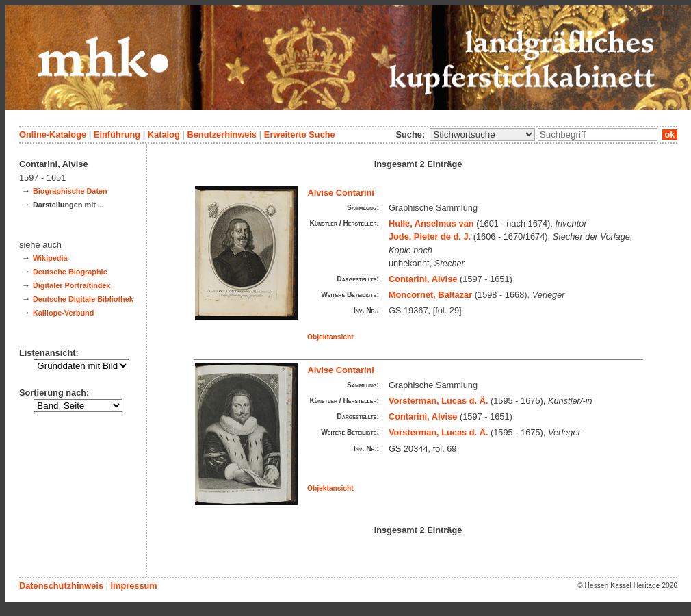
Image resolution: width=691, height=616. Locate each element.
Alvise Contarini (341, 193)
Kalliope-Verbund (63, 313)
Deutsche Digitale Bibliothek (83, 299)
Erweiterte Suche (300, 134)
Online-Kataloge (53, 134)
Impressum (133, 586)
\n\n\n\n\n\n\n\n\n (482, 134)
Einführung (117, 134)
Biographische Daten (70, 191)
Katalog (164, 134)
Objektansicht (330, 337)
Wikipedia (50, 258)
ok (670, 134)
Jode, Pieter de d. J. (430, 236)
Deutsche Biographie (70, 272)
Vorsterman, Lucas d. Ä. (439, 401)
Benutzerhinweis (222, 134)
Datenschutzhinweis (61, 586)
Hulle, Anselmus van (431, 223)
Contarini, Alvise (423, 279)
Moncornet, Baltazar (430, 295)
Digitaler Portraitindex (72, 285)
